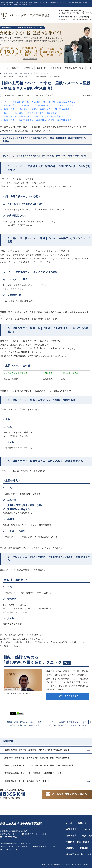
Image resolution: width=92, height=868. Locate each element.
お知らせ (82, 823)
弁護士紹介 (41, 68)
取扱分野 (16, 68)
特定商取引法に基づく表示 (79, 854)
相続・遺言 (8, 73)
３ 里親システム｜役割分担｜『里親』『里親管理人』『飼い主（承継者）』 (37, 109)
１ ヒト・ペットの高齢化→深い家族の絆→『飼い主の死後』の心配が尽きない (38, 102)
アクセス (86, 829)
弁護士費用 (56, 68)
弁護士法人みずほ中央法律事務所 (21, 823)
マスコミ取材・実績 (74, 68)
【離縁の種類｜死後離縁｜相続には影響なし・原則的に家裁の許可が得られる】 (25, 724)
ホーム (5, 68)
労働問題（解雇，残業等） (79, 842)
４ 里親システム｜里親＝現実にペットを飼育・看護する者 (28, 113)
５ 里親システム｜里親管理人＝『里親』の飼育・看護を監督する (32, 116)
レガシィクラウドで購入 (68, 696)
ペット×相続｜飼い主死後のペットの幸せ (35, 73)
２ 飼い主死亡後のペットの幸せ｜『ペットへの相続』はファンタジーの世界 (37, 105)
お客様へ (28, 68)
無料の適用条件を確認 (30, 59)
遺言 (16, 73)
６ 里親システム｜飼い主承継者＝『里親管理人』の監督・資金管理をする (36, 120)
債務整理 (70, 848)
